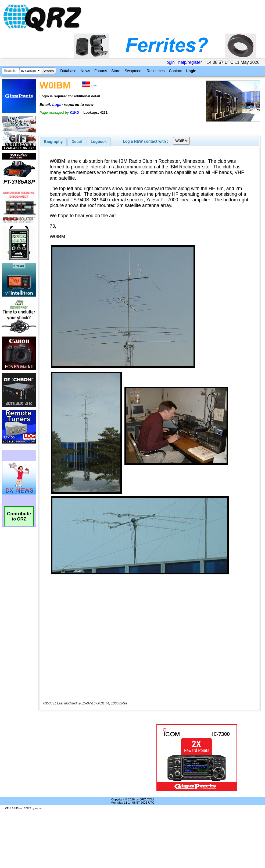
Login (191, 71)
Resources (156, 71)
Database (68, 71)
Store (116, 71)
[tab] (53, 142)
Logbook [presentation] (99, 142)
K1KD (74, 112)
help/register (190, 62)
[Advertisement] (90, 758)
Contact (175, 71)
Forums (101, 71)
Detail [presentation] (77, 142)
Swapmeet (134, 71)
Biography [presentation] (53, 142)
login (170, 62)
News (85, 71)
